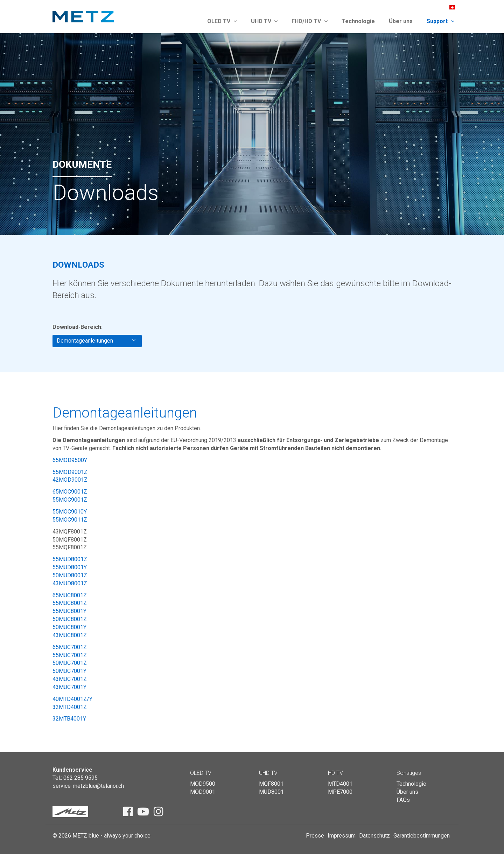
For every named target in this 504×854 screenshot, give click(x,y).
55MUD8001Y (70, 567)
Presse (315, 836)
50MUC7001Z (70, 663)
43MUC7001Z (70, 679)
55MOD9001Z (70, 472)
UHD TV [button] (264, 21)
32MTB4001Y (69, 719)
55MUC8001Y (69, 611)
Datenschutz (374, 836)
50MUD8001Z (70, 575)
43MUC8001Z (70, 635)
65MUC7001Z (70, 647)
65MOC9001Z (70, 492)
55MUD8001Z (70, 559)
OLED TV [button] (222, 21)
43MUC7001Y (69, 687)
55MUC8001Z (70, 603)
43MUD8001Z (70, 583)
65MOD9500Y (70, 460)
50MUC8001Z (70, 619)
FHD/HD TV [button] (310, 21)
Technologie (358, 21)
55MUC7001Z (70, 655)
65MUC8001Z (70, 595)
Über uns (401, 21)
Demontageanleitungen (96, 340)
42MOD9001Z (70, 480)
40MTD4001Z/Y (72, 699)
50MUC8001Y (69, 627)
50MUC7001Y (69, 671)
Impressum (342, 836)
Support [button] (440, 21)
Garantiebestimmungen (422, 836)
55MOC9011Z (70, 520)
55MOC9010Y (70, 512)
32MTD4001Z (70, 707)
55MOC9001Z (70, 500)
